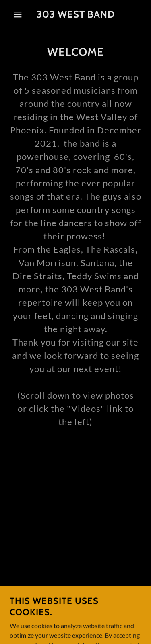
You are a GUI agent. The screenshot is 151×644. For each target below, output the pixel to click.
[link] (75, 15)
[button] (12, 14)
